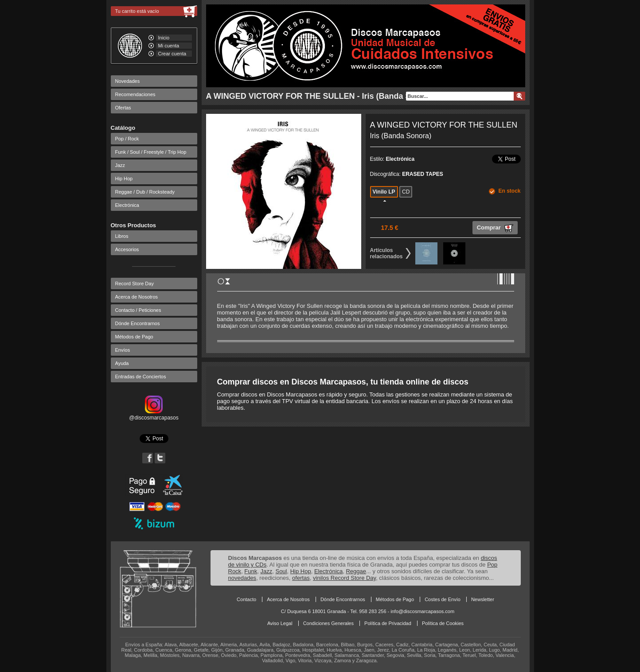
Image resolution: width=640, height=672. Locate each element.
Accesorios (127, 249)
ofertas (301, 578)
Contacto (246, 599)
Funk (251, 571)
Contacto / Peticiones (138, 310)
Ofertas (123, 108)
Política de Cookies (443, 623)
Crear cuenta (172, 54)
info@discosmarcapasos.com (422, 611)
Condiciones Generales (328, 623)
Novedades (128, 81)
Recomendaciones (135, 94)
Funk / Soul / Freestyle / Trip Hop (151, 152)
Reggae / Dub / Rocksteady (145, 192)
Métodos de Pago (134, 337)
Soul (281, 571)
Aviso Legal (280, 623)
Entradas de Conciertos (141, 377)
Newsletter (483, 599)
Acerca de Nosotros (137, 297)
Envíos (123, 350)
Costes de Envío (443, 599)
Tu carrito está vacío (137, 11)
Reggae (356, 571)
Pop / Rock (127, 139)
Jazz (120, 165)
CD (406, 192)
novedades (242, 578)
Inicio (164, 38)
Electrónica (127, 205)
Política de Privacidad (388, 623)
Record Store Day (135, 284)
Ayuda (122, 363)
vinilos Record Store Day (344, 578)
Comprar (495, 228)
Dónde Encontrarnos (138, 323)
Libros (122, 236)
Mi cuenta (169, 46)
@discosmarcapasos (154, 415)
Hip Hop (124, 179)
